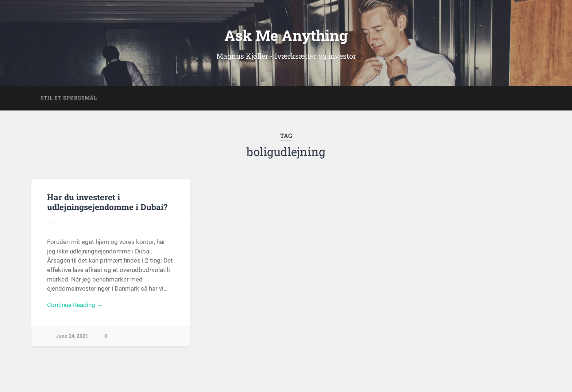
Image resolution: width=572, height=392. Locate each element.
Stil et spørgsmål (69, 98)
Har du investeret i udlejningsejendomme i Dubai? (107, 202)
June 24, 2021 (72, 336)
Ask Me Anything (286, 35)
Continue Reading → (75, 305)
